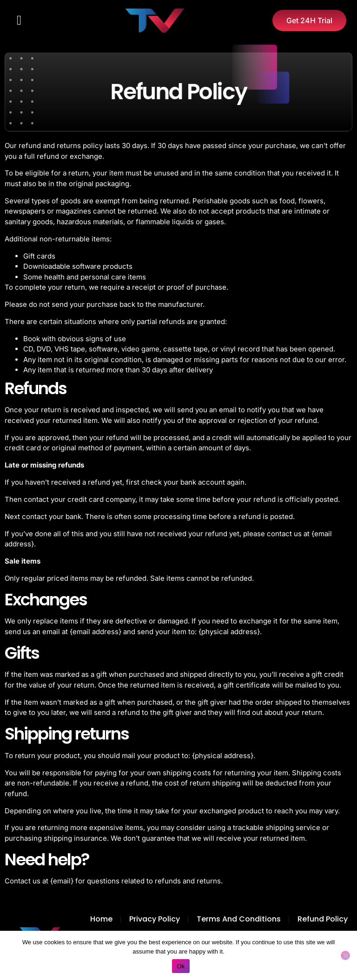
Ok (181, 966)
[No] (345, 955)
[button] (19, 20)
